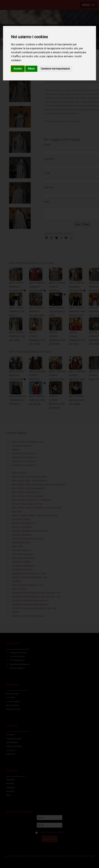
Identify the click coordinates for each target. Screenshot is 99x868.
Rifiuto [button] (31, 69)
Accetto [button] (18, 69)
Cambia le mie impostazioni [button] (55, 69)
